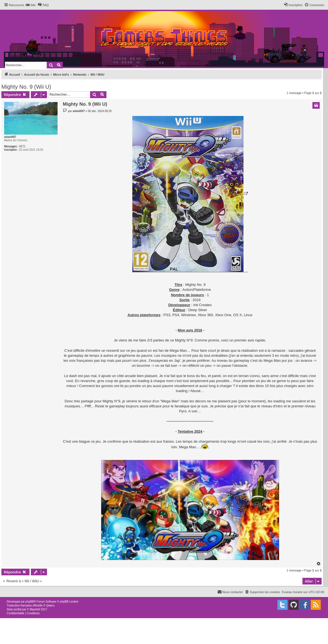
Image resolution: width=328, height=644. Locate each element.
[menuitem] (30, 5)
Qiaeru (50, 605)
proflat (18, 609)
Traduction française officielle (25, 605)
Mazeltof (35, 609)
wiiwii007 (10, 137)
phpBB (30, 602)
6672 (22, 146)
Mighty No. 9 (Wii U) (26, 87)
